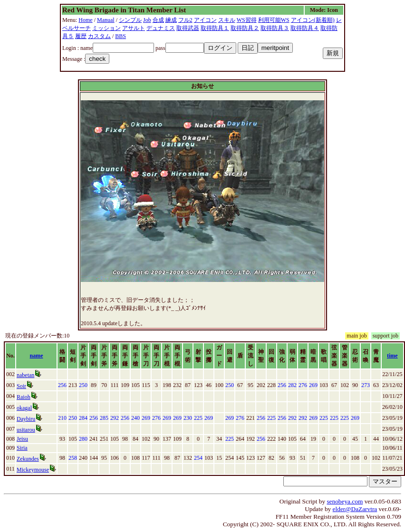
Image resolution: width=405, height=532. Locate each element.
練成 (171, 20)
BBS (121, 36)
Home (85, 20)
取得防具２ (245, 28)
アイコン (205, 20)
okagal (24, 408)
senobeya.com (345, 501)
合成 (158, 20)
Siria (22, 448)
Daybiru (26, 419)
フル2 (185, 20)
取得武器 (188, 28)
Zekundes (28, 459)
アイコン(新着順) (313, 20)
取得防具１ (215, 28)
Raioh (24, 397)
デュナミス (161, 28)
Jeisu (22, 439)
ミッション (106, 28)
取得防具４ (305, 28)
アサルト (134, 28)
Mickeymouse (33, 470)
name (37, 356)
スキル (227, 20)
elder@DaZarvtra (355, 509)
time (392, 356)
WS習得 (247, 20)
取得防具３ (275, 28)
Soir (21, 386)
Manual (106, 20)
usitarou (26, 430)
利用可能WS (274, 20)
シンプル (130, 20)
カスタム (99, 36)
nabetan (25, 375)
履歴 (81, 36)
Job (147, 20)
